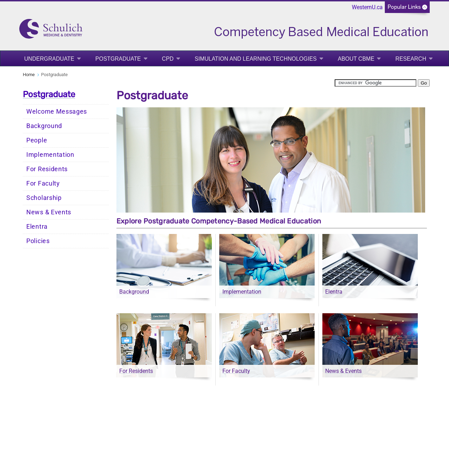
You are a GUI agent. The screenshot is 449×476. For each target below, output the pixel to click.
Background (44, 126)
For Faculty (43, 183)
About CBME (356, 59)
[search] (376, 83)
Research (411, 59)
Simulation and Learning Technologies (256, 59)
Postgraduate (118, 59)
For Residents (47, 169)
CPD (168, 59)
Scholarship (44, 198)
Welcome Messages (57, 112)
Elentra (37, 227)
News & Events (49, 212)
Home (29, 75)
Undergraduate (49, 59)
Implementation (50, 155)
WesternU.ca (367, 7)
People (37, 140)
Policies (38, 241)
